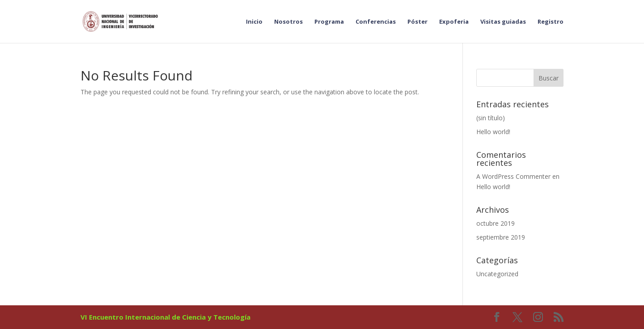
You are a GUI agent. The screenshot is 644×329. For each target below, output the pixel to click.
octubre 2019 (496, 223)
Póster (417, 22)
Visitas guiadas (503, 22)
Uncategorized (497, 274)
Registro (551, 22)
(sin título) (491, 118)
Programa (329, 22)
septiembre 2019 (501, 237)
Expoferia (454, 22)
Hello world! (493, 132)
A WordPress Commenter (513, 176)
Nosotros (288, 22)
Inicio (254, 22)
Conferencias (376, 22)
